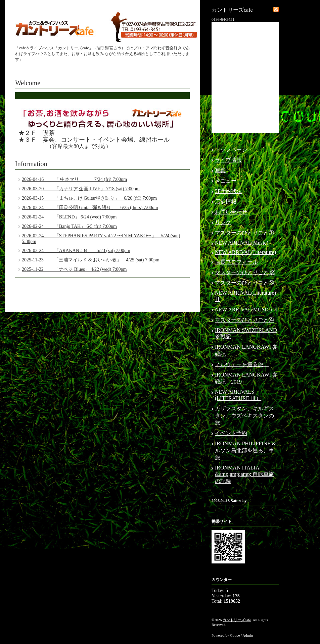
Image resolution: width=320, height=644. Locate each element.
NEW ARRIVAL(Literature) (245, 252)
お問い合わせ (231, 212)
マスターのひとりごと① (244, 233)
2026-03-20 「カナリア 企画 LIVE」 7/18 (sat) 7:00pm (81, 189)
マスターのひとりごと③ (244, 283)
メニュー (226, 181)
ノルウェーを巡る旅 (242, 364)
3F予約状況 (228, 191)
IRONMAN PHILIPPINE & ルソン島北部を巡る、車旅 (248, 451)
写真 (220, 170)
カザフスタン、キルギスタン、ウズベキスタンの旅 (244, 416)
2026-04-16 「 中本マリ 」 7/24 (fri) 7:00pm (74, 179)
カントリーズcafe (237, 620)
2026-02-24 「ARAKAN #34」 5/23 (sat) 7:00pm (76, 251)
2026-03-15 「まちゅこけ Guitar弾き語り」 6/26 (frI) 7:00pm (89, 198)
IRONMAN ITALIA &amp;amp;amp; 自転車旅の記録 (244, 474)
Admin (248, 635)
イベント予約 (231, 433)
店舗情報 (226, 202)
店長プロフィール (236, 262)
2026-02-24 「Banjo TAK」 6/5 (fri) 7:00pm (69, 226)
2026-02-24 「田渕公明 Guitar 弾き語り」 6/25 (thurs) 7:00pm (90, 208)
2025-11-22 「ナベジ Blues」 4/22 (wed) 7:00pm (74, 269)
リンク (223, 222)
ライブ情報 (228, 160)
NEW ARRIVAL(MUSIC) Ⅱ (247, 310)
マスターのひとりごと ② (245, 272)
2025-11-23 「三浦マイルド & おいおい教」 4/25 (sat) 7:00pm (91, 260)
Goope (235, 635)
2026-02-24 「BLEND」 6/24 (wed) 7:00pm (69, 217)
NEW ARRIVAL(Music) (242, 243)
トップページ (231, 150)
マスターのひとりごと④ (244, 320)
